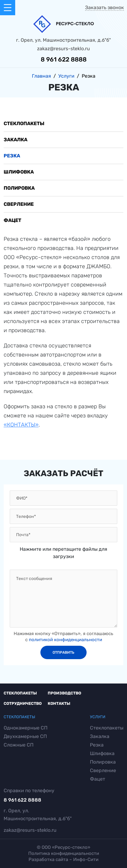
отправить (63, 652)
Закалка (15, 140)
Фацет (12, 220)
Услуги (98, 717)
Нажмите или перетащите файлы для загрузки (63, 553)
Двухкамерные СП (25, 736)
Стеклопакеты (24, 123)
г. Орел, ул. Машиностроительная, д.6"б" (63, 40)
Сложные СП (19, 745)
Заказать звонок (105, 8)
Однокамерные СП (26, 728)
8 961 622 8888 (64, 60)
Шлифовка (19, 172)
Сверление (19, 204)
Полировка (19, 188)
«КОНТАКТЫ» (21, 425)
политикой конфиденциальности (65, 640)
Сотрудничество (23, 703)
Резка (12, 156)
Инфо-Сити (86, 859)
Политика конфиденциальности (64, 854)
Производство (64, 693)
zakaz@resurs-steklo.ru (63, 49)
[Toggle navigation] (8, 8)
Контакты (59, 703)
